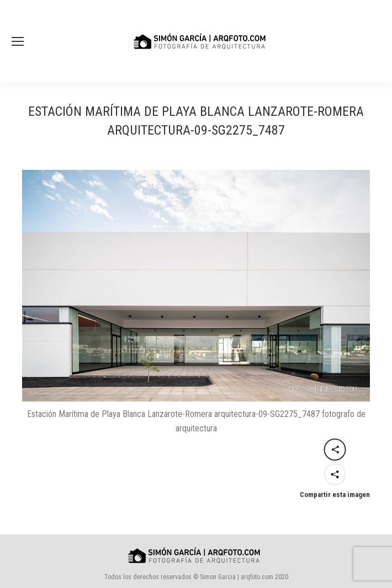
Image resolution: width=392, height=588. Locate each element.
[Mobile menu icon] (18, 41)
